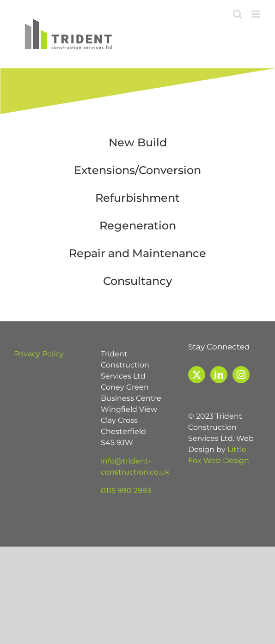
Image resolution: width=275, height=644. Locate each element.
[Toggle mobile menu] (256, 14)
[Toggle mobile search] (238, 14)
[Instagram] (241, 375)
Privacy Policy (39, 354)
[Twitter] (197, 375)
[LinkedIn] (219, 375)
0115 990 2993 (126, 491)
